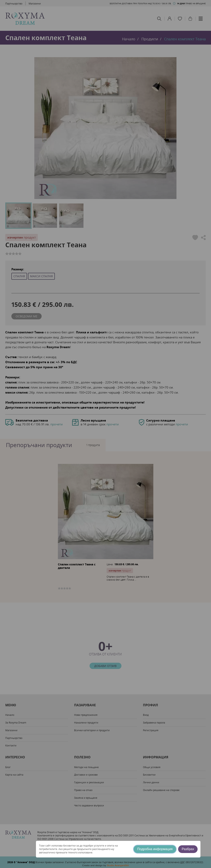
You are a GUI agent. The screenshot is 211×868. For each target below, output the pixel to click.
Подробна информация (155, 849)
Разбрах (188, 849)
